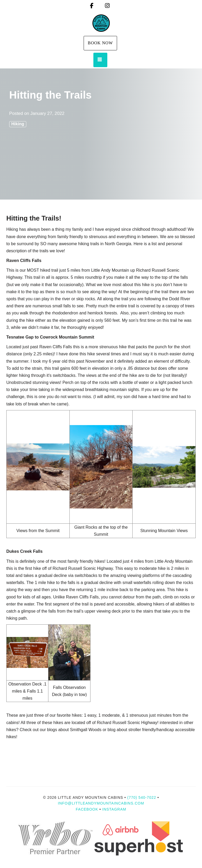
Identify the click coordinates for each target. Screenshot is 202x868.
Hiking (18, 124)
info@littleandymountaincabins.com (101, 803)
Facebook (87, 809)
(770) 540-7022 (142, 797)
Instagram (114, 809)
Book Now (100, 43)
